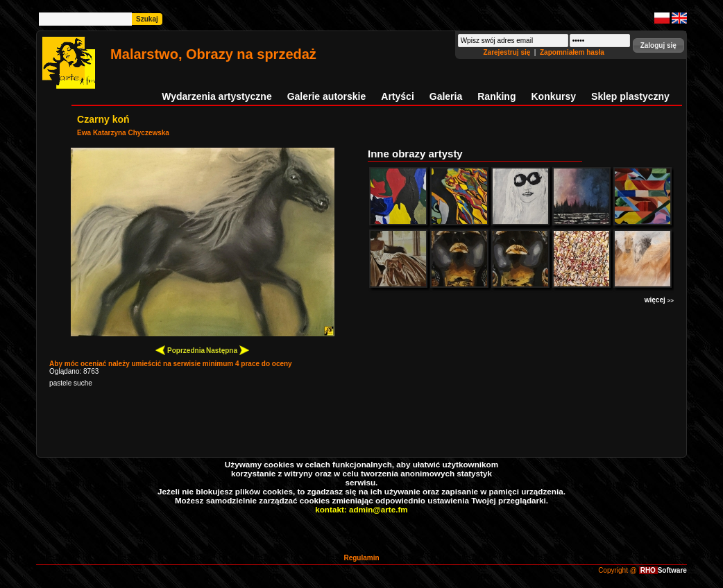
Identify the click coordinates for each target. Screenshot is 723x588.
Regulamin (361, 558)
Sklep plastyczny (630, 96)
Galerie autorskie (327, 96)
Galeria (446, 96)
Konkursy (553, 96)
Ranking (496, 96)
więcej (659, 300)
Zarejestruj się (508, 52)
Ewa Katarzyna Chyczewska (123, 133)
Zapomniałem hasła (572, 52)
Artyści (397, 96)
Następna (228, 350)
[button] (658, 45)
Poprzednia (180, 350)
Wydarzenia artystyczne (216, 96)
